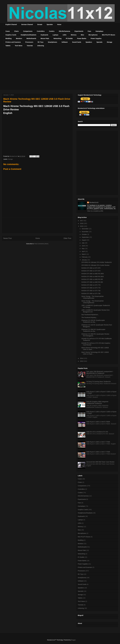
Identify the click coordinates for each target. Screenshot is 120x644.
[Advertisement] (19, 70)
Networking (57, 38)
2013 (82, 361)
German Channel (27, 24)
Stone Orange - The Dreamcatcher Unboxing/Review (93, 297)
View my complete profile (95, 211)
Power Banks (82, 38)
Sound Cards (77, 42)
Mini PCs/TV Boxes (109, 35)
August (84, 240)
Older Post (67, 238)
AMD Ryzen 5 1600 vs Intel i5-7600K (98, 422)
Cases (8, 31)
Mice (82, 35)
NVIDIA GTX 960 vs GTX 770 (91, 285)
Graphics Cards (11, 35)
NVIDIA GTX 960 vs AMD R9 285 (92, 279)
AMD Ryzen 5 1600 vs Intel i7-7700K (98, 442)
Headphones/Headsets (28, 35)
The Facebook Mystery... (89, 317)
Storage (109, 42)
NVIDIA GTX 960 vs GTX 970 (91, 268)
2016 (82, 223)
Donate (40, 24)
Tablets (8, 46)
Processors (29, 42)
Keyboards (44, 35)
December (85, 229)
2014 (82, 358)
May (83, 249)
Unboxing (41, 46)
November (85, 232)
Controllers (41, 31)
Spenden (50, 24)
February (85, 257)
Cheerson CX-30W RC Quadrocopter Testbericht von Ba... (93, 330)
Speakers (89, 42)
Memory (74, 35)
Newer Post (7, 238)
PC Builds (69, 38)
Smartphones (52, 42)
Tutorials (30, 46)
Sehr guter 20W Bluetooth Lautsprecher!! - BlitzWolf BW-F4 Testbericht (100, 372)
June (83, 246)
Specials (99, 42)
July (83, 243)
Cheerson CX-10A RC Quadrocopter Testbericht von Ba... (93, 321)
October (85, 234)
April (83, 251)
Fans (89, 31)
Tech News (19, 46)
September (85, 237)
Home (59, 24)
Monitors (19, 38)
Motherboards (31, 38)
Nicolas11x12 (94, 202)
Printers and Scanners (13, 42)
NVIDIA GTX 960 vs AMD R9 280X (93, 274)
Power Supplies (96, 38)
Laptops (55, 35)
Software (65, 42)
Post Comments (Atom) (41, 244)
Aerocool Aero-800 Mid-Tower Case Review (100, 462)
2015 (82, 226)
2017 (82, 221)
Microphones (93, 35)
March (84, 254)
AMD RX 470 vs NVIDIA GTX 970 (97, 432)
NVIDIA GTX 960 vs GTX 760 (91, 291)
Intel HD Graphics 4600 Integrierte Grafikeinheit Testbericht (97, 402)
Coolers (52, 31)
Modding (8, 38)
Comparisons (28, 31)
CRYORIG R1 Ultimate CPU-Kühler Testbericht (97, 262)
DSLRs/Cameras (64, 31)
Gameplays (99, 31)
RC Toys (41, 42)
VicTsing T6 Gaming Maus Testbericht (98, 382)
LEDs (65, 35)
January (85, 260)
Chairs (16, 31)
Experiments (79, 31)
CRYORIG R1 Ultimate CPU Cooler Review (95, 265)
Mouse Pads (45, 38)
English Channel (11, 24)
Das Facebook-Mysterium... (90, 315)
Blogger (73, 640)
